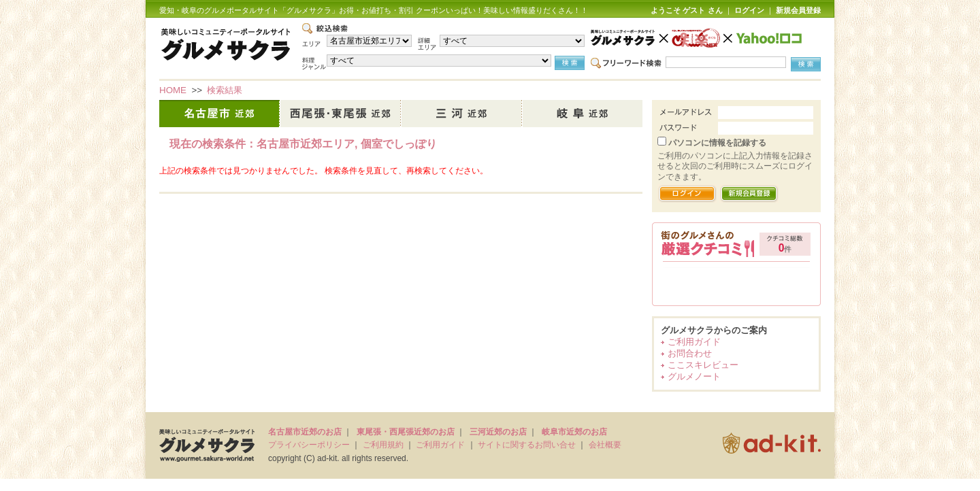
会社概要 (605, 445)
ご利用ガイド (694, 342)
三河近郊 (462, 114)
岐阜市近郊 (583, 114)
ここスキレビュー (703, 365)
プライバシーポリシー (309, 445)
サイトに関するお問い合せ (527, 445)
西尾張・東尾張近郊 (341, 114)
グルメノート (694, 376)
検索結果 (225, 90)
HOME (173, 90)
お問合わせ (690, 353)
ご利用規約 (383, 445)
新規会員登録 (798, 10)
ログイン (749, 10)
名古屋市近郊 (220, 114)
